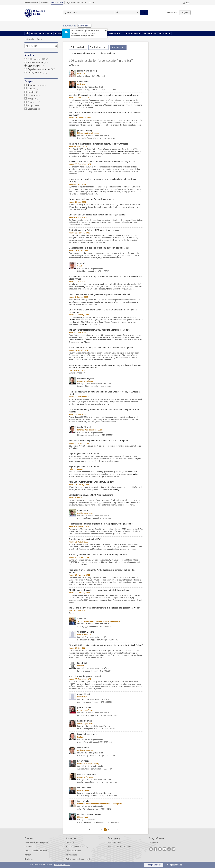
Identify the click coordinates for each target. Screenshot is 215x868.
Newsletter (154, 842)
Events (41, 92)
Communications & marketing (138, 33)
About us (70, 842)
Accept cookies (154, 865)
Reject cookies (175, 865)
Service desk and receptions (37, 842)
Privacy (28, 855)
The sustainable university (77, 847)
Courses (41, 89)
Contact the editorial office (36, 851)
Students (45, 2)
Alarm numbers (114, 842)
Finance (59, 33)
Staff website (29, 39)
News (41, 99)
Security (163, 33)
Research (113, 33)
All (117, 12)
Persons (41, 102)
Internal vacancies (74, 851)
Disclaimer (29, 859)
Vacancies (41, 109)
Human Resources (40, 33)
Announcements (41, 85)
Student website (41, 62)
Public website (41, 59)
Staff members (57, 2)
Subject (41, 106)
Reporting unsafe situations (119, 847)
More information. (62, 865)
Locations (41, 95)
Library (91, 2)
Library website (41, 73)
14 (118, 830)
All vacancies (71, 855)
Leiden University (31, 2)
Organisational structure (76, 2)
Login (188, 3)
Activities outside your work (78, 859)
